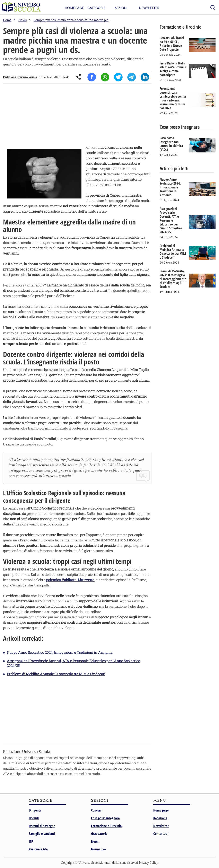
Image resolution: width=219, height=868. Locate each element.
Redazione (160, 818)
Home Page (74, 8)
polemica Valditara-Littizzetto (70, 580)
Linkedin (145, 77)
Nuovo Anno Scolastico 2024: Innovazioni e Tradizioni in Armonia (60, 652)
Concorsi (97, 810)
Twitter (118, 77)
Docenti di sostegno (42, 826)
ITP (31, 841)
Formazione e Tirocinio (106, 826)
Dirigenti (35, 810)
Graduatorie (99, 834)
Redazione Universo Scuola (20, 77)
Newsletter (149, 8)
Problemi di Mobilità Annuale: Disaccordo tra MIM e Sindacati (56, 674)
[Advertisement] (77, 115)
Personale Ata (38, 849)
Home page (161, 810)
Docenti (34, 818)
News (95, 841)
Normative (98, 849)
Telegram (132, 77)
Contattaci (160, 834)
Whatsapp (105, 77)
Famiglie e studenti (42, 834)
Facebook (92, 77)
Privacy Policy (148, 863)
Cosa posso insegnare (105, 818)
